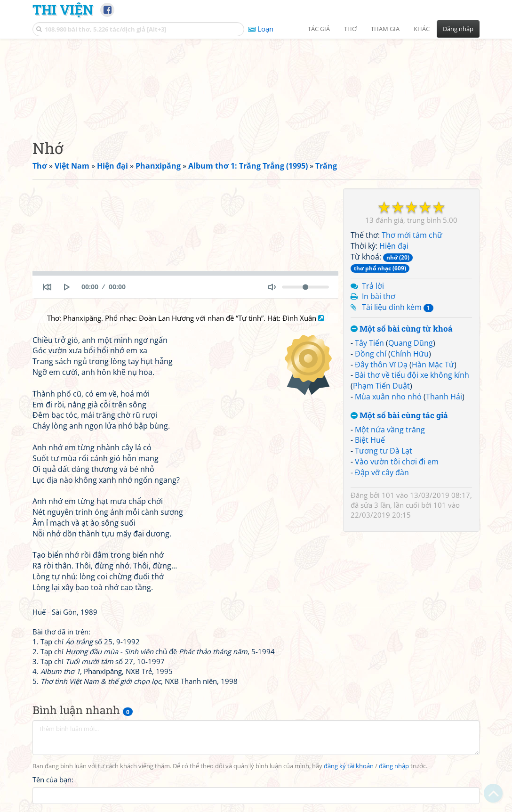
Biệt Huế (370, 440)
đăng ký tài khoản (349, 766)
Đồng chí (371, 354)
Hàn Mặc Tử (433, 365)
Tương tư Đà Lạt (384, 451)
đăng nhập (394, 766)
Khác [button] (422, 29)
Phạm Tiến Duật (381, 386)
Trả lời (373, 286)
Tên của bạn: (53, 780)
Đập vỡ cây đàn (382, 472)
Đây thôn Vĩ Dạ (381, 365)
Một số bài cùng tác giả (399, 416)
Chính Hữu (410, 354)
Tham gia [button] (385, 29)
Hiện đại (394, 246)
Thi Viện (63, 9)
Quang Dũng (411, 343)
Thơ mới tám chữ (412, 235)
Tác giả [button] (319, 29)
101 (388, 495)
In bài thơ (379, 296)
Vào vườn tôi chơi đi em (397, 462)
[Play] (67, 287)
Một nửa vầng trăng (390, 430)
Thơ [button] (350, 29)
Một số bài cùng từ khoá (402, 329)
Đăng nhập (458, 29)
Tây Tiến (369, 343)
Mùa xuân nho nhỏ (388, 397)
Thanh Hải (444, 397)
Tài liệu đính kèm (398, 307)
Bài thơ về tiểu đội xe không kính (412, 375)
